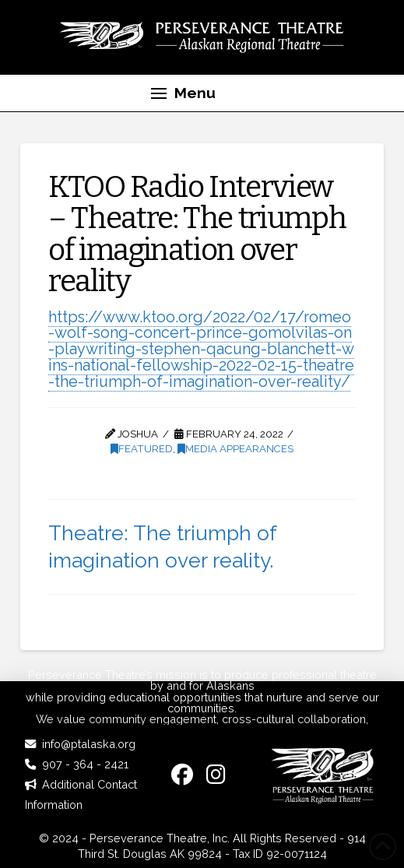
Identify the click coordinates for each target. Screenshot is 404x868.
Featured (142, 449)
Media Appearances (235, 449)
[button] (184, 93)
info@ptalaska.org (89, 744)
